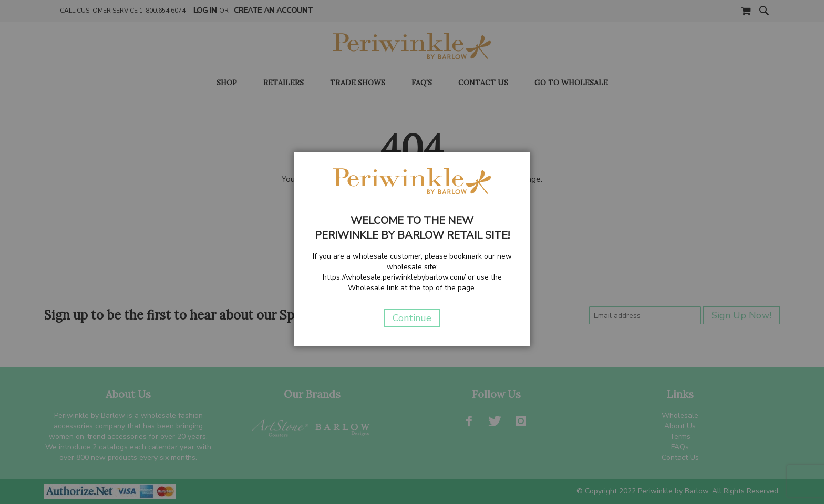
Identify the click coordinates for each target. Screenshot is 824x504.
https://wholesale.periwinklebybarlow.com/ (394, 277)
